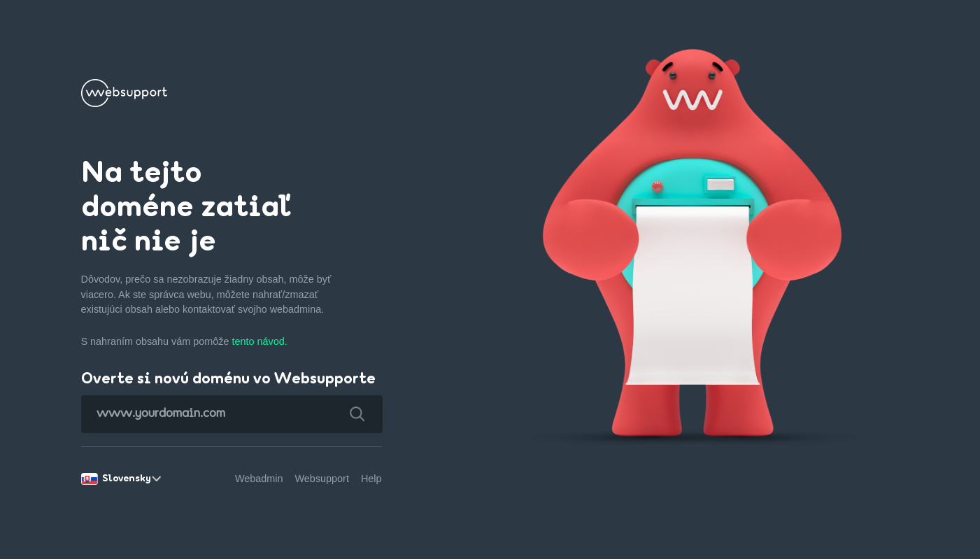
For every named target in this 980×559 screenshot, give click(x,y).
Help (371, 479)
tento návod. (259, 341)
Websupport (322, 479)
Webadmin (259, 479)
